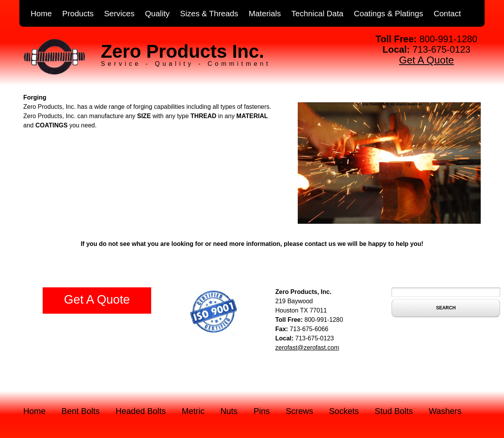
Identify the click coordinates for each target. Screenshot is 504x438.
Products (78, 13)
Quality (157, 13)
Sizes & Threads (209, 13)
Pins (262, 411)
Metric (193, 411)
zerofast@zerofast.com (307, 348)
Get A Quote (426, 60)
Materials (265, 13)
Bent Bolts (81, 411)
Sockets (344, 411)
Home (41, 13)
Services (119, 13)
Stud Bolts (394, 411)
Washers (445, 411)
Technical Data (317, 13)
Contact (447, 13)
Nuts (229, 411)
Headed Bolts (141, 411)
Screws (299, 411)
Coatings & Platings (389, 13)
